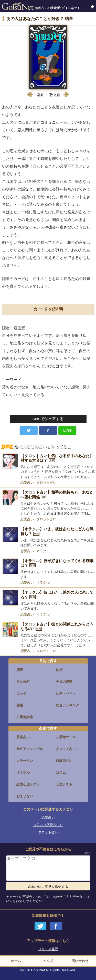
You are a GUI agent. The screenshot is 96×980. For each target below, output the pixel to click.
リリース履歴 (48, 949)
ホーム (16, 961)
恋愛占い (27, 482)
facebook (48, 430)
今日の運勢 (64, 682)
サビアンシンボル (30, 749)
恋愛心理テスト (28, 784)
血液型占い (64, 761)
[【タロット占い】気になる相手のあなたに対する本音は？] (48, 467)
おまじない (25, 796)
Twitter (29, 430)
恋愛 (20, 670)
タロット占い (46, 482)
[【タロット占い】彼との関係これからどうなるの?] (48, 635)
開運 (20, 705)
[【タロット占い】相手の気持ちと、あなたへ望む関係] (48, 503)
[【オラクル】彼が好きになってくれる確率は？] (48, 569)
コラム (61, 772)
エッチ (21, 693)
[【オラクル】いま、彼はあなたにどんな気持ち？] (48, 537)
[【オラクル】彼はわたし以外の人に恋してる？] (48, 601)
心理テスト (64, 784)
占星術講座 (25, 717)
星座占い (23, 737)
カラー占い (25, 761)
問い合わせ (80, 961)
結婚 (59, 670)
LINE (67, 430)
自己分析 (23, 682)
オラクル (43, 551)
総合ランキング (67, 705)
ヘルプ (48, 961)
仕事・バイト (66, 693)
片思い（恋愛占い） (48, 825)
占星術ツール (66, 737)
